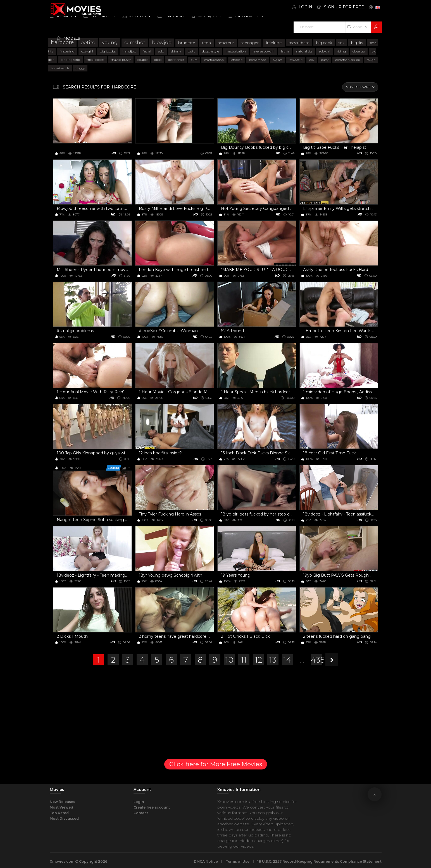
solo (161, 51)
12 (259, 660)
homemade (258, 60)
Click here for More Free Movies (216, 764)
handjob (129, 51)
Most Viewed (61, 807)
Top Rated (59, 813)
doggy (80, 68)
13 (273, 660)
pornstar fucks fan (348, 60)
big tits (357, 43)
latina (285, 51)
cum (194, 60)
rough (371, 60)
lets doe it (296, 60)
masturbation (236, 51)
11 (244, 660)
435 (316, 660)
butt (191, 51)
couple (142, 60)
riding (341, 51)
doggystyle (210, 51)
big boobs (108, 51)
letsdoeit (236, 60)
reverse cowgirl (263, 51)
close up (359, 51)
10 (229, 660)
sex (341, 43)
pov (312, 60)
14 (287, 660)
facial (147, 51)
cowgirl (87, 51)
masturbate (299, 43)
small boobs (95, 60)
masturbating (214, 60)
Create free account (152, 807)
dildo (158, 60)
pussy (325, 60)
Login (139, 802)
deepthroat (176, 60)
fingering (67, 51)
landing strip (70, 60)
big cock (324, 43)
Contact (141, 813)
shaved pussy (121, 60)
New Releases (62, 802)
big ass (277, 60)
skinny (176, 51)
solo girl (325, 51)
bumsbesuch (60, 68)
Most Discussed (64, 818)
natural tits (304, 51)
